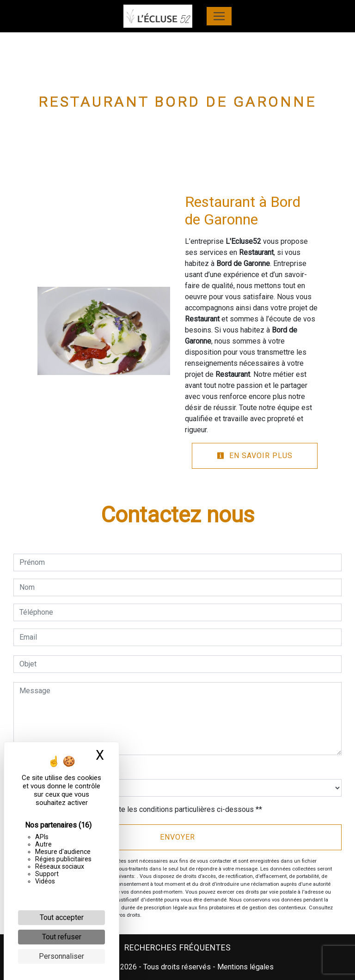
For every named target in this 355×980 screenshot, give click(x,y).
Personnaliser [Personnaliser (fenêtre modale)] (61, 956)
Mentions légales (245, 967)
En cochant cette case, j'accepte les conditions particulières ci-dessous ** (142, 809)
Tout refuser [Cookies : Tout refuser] (62, 937)
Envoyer (177, 837)
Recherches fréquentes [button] (178, 948)
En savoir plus (255, 456)
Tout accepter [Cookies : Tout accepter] (62, 917)
